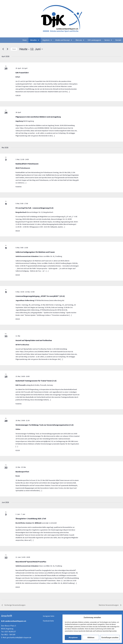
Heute (14, 49)
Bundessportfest (22, 472)
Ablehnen (91, 638)
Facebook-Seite (48, 621)
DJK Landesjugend (94, 40)
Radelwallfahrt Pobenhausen (27, 164)
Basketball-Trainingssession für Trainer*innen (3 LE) (36, 381)
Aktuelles (35, 40)
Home (25, 40)
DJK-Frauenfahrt (22, 73)
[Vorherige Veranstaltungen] (3, 49)
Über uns (80, 40)
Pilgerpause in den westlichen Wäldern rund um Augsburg (38, 117)
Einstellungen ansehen (110, 638)
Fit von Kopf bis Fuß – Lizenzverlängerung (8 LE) (34, 208)
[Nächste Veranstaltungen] (7, 49)
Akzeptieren (73, 638)
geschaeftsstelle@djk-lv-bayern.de (19, 637)
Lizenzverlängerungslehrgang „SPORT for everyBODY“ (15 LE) (40, 296)
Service (108, 40)
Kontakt (118, 40)
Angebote (47, 40)
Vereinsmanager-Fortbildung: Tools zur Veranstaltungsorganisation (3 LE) (45, 425)
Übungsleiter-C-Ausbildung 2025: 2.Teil (31, 519)
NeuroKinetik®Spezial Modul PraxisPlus (31, 562)
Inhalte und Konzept (64, 40)
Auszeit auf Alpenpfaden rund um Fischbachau (34, 340)
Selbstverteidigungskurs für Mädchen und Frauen (35, 252)
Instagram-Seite (49, 616)
